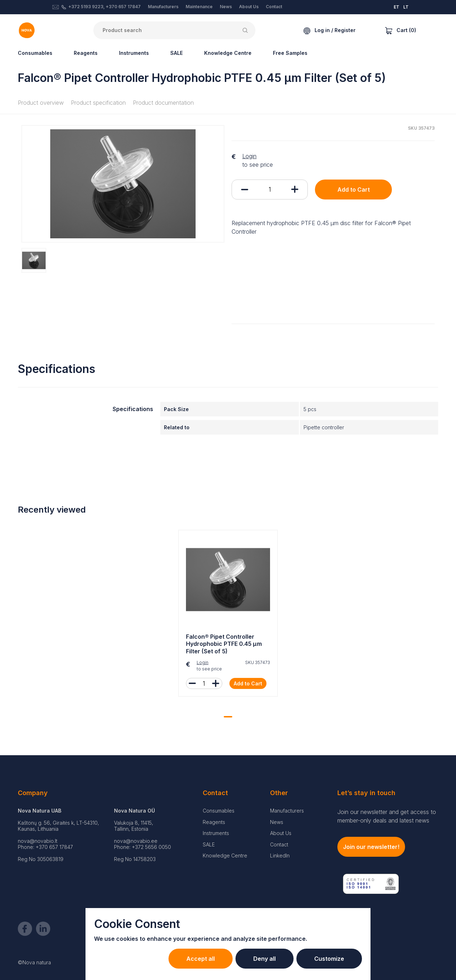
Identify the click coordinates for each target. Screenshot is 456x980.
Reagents (86, 53)
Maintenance (199, 7)
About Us (249, 7)
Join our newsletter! (371, 847)
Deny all (265, 959)
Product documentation (163, 103)
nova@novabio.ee (136, 841)
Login (249, 156)
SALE (177, 53)
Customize (329, 959)
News (226, 7)
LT (406, 7)
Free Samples (290, 53)
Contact (274, 7)
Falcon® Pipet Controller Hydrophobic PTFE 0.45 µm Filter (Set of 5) (224, 644)
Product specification (98, 103)
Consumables (35, 53)
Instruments (134, 53)
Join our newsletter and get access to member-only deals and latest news (387, 816)
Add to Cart (354, 190)
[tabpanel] (228, 615)
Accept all (201, 959)
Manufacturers (163, 7)
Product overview (41, 103)
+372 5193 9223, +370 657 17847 (105, 7)
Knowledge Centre (228, 53)
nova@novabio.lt (38, 841)
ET (397, 7)
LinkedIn (280, 855)
